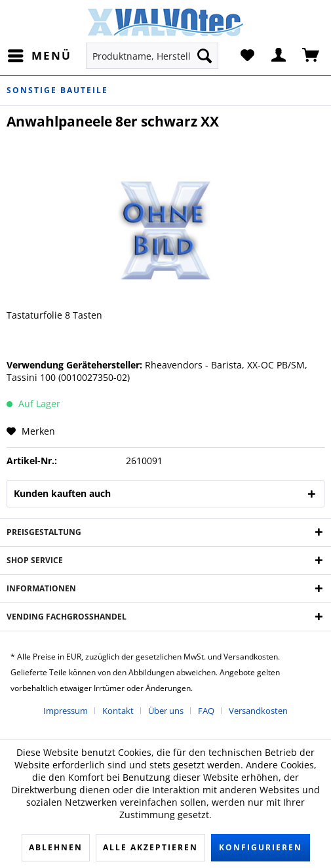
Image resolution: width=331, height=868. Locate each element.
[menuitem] (39, 56)
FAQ (206, 711)
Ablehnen (56, 847)
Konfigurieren (261, 847)
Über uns (166, 711)
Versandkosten (258, 711)
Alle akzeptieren (150, 847)
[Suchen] (204, 56)
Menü (40, 54)
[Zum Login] (279, 56)
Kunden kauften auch (62, 493)
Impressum (66, 711)
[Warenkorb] (311, 56)
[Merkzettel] (247, 56)
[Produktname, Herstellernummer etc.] (152, 56)
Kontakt (118, 711)
